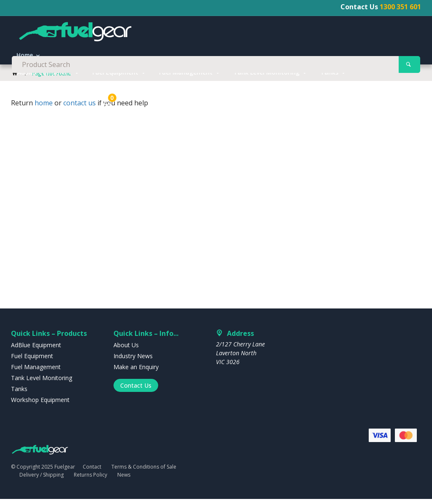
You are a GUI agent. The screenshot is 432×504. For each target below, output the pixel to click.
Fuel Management (186, 78)
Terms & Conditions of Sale (144, 472)
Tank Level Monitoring (266, 78)
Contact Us (136, 390)
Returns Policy (90, 479)
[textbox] (216, 34)
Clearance (116, 95)
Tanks (329, 78)
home (44, 108)
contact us (80, 108)
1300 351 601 (400, 7)
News (124, 479)
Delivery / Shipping (42, 479)
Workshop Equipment (49, 95)
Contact (92, 472)
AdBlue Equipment (45, 78)
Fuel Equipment (115, 78)
